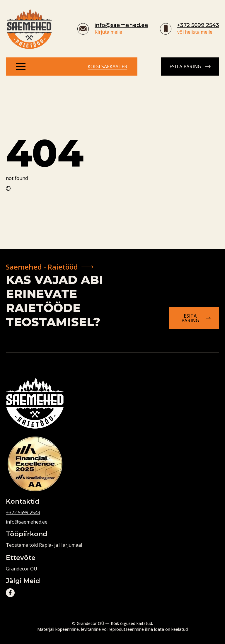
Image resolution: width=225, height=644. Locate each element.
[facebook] (10, 593)
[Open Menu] (21, 67)
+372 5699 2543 (198, 25)
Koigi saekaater (107, 67)
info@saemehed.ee (121, 25)
